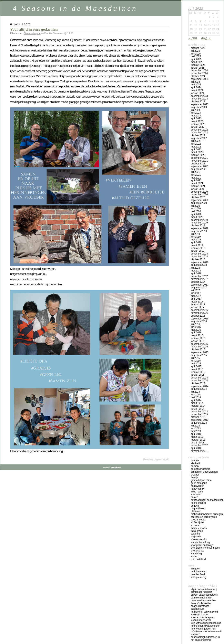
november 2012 (199, 445)
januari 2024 (197, 93)
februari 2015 (198, 372)
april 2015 (196, 366)
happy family (198, 489)
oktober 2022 (198, 135)
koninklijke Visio (199, 615)
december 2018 (199, 254)
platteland (196, 511)
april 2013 (196, 434)
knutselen (196, 494)
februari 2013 (198, 440)
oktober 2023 (198, 102)
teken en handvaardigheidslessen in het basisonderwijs (205, 637)
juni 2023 (196, 113)
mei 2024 (196, 85)
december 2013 (199, 412)
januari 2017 (197, 307)
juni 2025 (196, 54)
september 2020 (200, 200)
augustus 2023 (199, 107)
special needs (198, 520)
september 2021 (200, 166)
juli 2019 (195, 234)
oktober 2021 (198, 164)
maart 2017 (197, 302)
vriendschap (197, 551)
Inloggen (195, 569)
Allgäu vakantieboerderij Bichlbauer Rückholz (204, 591)
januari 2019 (197, 251)
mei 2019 (196, 240)
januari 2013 (197, 443)
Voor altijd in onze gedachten (34, 29)
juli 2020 (195, 206)
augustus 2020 (199, 203)
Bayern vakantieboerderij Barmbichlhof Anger (204, 596)
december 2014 (199, 378)
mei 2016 (196, 330)
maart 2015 (197, 369)
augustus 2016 (199, 321)
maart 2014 (197, 403)
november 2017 (199, 279)
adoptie (195, 461)
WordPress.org (198, 577)
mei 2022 (196, 147)
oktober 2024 (198, 76)
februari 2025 (198, 65)
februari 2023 (198, 124)
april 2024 (196, 87)
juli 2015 (195, 358)
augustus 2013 (199, 423)
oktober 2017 (198, 282)
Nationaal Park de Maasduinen (207, 500)
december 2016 (199, 310)
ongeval (195, 506)
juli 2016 (195, 324)
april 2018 (196, 273)
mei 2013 (196, 431)
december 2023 (199, 96)
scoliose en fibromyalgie (204, 517)
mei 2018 (196, 271)
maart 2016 (197, 335)
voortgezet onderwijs (202, 545)
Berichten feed (198, 571)
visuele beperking (200, 542)
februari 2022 (198, 155)
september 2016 (200, 319)
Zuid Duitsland (198, 559)
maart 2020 (197, 217)
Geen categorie (32, 33)
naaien (194, 497)
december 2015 (199, 344)
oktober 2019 (198, 225)
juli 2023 (195, 110)
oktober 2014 (198, 383)
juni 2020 (196, 209)
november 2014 (199, 381)
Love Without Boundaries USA (206, 623)
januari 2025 (197, 68)
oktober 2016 (198, 316)
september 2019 (200, 228)
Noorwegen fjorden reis (203, 629)
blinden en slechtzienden (204, 472)
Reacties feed (198, 574)
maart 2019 (197, 245)
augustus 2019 (199, 231)
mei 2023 (196, 116)
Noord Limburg (198, 503)
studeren (196, 525)
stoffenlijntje (197, 522)
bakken (195, 466)
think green (197, 531)
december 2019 (199, 220)
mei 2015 (196, 364)
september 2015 (200, 352)
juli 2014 (195, 392)
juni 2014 (196, 395)
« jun (193, 38)
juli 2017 (195, 290)
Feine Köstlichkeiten (201, 603)
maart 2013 (197, 437)
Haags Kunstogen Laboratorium (200, 607)
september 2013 (200, 420)
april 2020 (196, 214)
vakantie (195, 534)
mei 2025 (196, 56)
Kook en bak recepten (202, 617)
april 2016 (196, 333)
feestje (194, 478)
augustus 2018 (199, 265)
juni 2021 (196, 175)
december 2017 (199, 276)
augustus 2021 (199, 169)
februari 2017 (198, 305)
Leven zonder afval (201, 620)
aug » (206, 38)
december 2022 (199, 130)
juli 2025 (195, 51)
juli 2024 (195, 82)
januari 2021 (197, 189)
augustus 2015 (199, 355)
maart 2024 (197, 90)
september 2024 (200, 79)
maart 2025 (197, 62)
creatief (195, 475)
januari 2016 (197, 341)
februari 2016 (198, 338)
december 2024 (199, 70)
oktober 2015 (198, 349)
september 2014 (200, 386)
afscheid (195, 463)
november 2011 (199, 451)
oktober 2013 (198, 417)
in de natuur (197, 492)
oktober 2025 (198, 48)
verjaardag (197, 537)
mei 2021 (196, 178)
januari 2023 (197, 127)
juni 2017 (196, 293)
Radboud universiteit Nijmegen (207, 514)
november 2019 (199, 223)
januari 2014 (197, 409)
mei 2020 (196, 211)
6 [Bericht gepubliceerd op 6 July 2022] (201, 21)
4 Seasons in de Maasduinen (75, 8)
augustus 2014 (199, 389)
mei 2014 (196, 397)
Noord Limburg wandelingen (205, 626)
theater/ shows (199, 528)
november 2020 (199, 194)
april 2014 (196, 400)
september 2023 (200, 104)
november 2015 (199, 347)
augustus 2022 (199, 138)
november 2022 (199, 133)
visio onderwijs (199, 539)
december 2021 (199, 158)
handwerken (197, 486)
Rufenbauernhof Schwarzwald (206, 632)
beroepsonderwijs (200, 469)
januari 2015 (197, 375)
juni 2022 (196, 144)
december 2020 (199, 192)
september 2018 (200, 262)
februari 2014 (198, 406)
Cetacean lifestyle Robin (203, 600)
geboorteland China (201, 480)
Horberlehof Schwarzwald (204, 612)
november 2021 (199, 161)
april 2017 (196, 299)
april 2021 (196, 180)
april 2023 (196, 118)
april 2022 (196, 150)
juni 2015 (196, 361)
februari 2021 (198, 186)
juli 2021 (195, 172)
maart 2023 (197, 121)
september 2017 (200, 285)
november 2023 (199, 99)
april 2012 (196, 448)
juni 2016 (196, 327)
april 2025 (196, 59)
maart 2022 (197, 152)
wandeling (196, 554)
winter (194, 556)
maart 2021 (197, 183)
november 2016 (199, 313)
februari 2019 (198, 248)
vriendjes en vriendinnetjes (205, 548)
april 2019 (196, 242)
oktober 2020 (198, 197)
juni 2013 (196, 429)
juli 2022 (195, 141)
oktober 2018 (198, 259)
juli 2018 (195, 268)
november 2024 (199, 73)
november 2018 (199, 257)
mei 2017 (196, 296)
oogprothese (198, 508)
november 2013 (199, 414)
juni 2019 (196, 237)
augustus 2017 (199, 288)
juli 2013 (195, 426)
